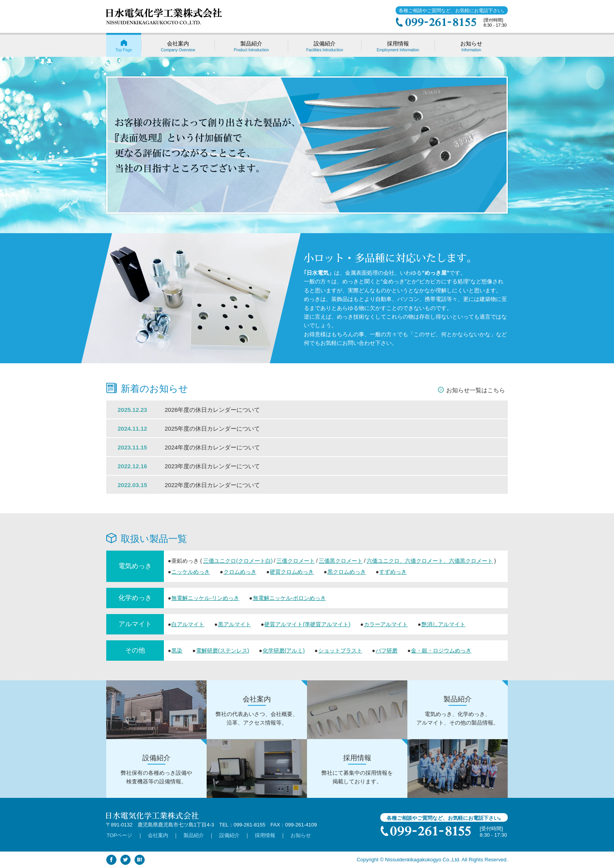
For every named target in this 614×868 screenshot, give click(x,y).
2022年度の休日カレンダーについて (212, 485)
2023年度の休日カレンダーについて (212, 466)
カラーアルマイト (386, 624)
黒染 (177, 651)
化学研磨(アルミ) (284, 651)
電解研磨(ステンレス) (223, 651)
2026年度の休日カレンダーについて (212, 410)
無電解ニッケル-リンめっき (205, 598)
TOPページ (120, 835)
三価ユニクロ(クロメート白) (238, 561)
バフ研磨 (387, 651)
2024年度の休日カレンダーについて (212, 447)
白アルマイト (188, 624)
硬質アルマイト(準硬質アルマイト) (307, 624)
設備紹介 (229, 835)
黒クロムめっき (347, 572)
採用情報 (265, 835)
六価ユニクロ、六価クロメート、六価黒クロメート (430, 561)
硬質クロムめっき (292, 572)
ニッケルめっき (191, 572)
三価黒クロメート (341, 561)
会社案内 (158, 835)
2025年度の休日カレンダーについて (212, 429)
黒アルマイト (234, 624)
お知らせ (301, 835)
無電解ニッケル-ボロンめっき (290, 598)
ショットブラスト (340, 651)
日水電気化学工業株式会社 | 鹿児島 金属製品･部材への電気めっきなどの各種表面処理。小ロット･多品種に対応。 (164, 17)
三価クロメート (296, 561)
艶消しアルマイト (443, 624)
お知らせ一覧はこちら (476, 390)
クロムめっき (240, 572)
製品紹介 (194, 835)
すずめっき (393, 572)
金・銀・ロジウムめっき (441, 651)
